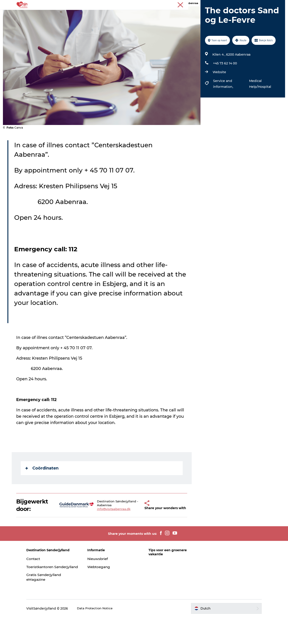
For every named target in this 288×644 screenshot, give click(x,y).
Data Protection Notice (107, 635)
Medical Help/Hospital (259, 105)
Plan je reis (216, 15)
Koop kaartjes (188, 15)
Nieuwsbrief (104, 581)
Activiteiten (73, 15)
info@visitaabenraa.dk (110, 533)
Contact (45, 581)
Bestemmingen (103, 15)
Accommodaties (137, 15)
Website (219, 93)
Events (164, 15)
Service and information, (223, 105)
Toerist (279, 4)
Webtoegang (105, 589)
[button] (136, 527)
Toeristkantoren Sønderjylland (52, 591)
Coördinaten (42, 490)
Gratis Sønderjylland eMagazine (56, 604)
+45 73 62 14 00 (224, 85)
